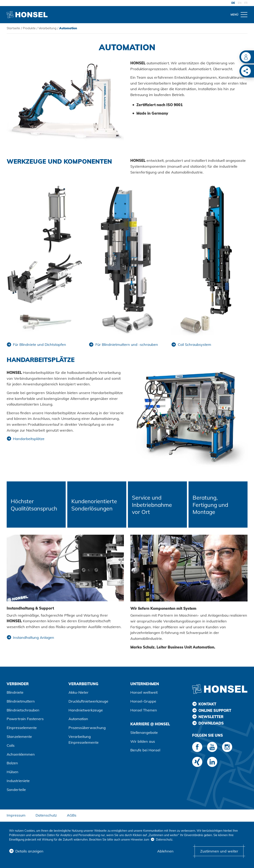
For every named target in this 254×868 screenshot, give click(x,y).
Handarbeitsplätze (29, 439)
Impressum (16, 815)
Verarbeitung (47, 28)
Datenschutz (46, 815)
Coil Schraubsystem (194, 345)
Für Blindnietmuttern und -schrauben (127, 345)
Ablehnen (165, 851)
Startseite (13, 28)
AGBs (72, 815)
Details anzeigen (29, 851)
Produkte (29, 28)
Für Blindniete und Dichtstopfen (40, 345)
